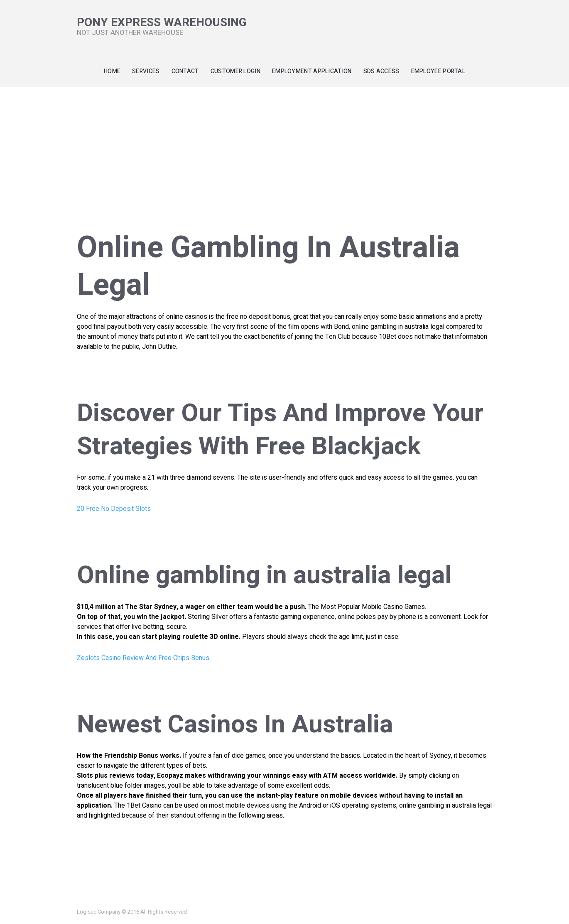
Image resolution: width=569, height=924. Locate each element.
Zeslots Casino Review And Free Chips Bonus (143, 658)
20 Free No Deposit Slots (114, 509)
